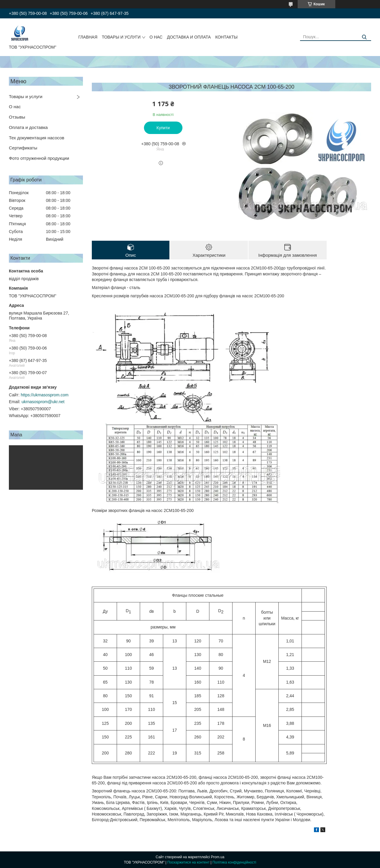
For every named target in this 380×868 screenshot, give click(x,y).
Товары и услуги (26, 96)
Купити (163, 128)
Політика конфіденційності (234, 862)
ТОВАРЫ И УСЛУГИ (121, 37)
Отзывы (17, 117)
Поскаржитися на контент (188, 862)
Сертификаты (23, 148)
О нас (15, 107)
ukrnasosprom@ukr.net (43, 402)
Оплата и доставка (28, 127)
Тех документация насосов (37, 138)
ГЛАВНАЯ (88, 37)
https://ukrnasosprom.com (45, 395)
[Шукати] (364, 37)
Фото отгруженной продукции (39, 158)
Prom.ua (218, 857)
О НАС (156, 37)
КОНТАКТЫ (227, 37)
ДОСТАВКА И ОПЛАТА (189, 37)
